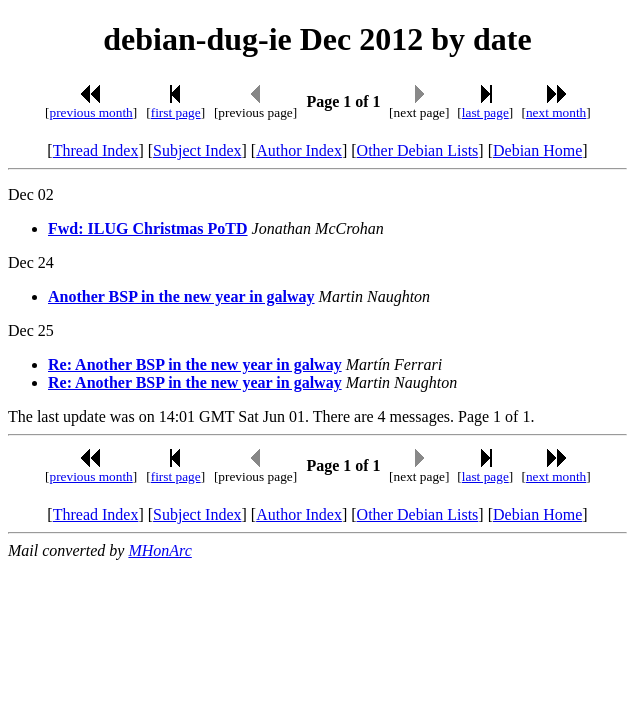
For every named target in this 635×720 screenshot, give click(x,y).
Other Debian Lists (418, 150)
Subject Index (197, 150)
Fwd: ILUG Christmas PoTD (148, 228)
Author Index (299, 150)
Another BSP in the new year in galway (181, 296)
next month (556, 112)
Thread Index (96, 150)
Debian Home (537, 150)
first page (176, 112)
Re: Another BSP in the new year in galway (195, 364)
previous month (90, 112)
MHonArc (159, 550)
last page (485, 112)
